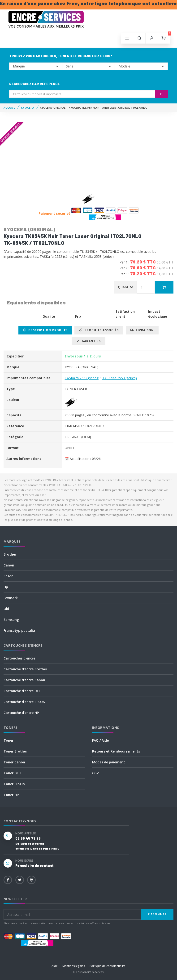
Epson (9, 576)
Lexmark (11, 598)
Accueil (9, 108)
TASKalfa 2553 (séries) (120, 378)
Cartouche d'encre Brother (25, 669)
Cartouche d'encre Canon (24, 680)
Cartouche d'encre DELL (23, 691)
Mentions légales (74, 966)
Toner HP (11, 795)
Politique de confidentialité (108, 966)
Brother (10, 554)
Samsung (11, 620)
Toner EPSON (14, 784)
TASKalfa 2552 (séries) (82, 378)
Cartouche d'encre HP (21, 713)
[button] (139, 38)
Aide (55, 966)
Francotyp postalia (19, 630)
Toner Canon (14, 762)
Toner (9, 740)
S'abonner (157, 914)
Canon (9, 565)
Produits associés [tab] (99, 330)
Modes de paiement (109, 762)
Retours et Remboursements (116, 751)
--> (36, 66)
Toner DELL (13, 773)
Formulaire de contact (35, 866)
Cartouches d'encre (19, 658)
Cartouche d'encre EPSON (24, 702)
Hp (6, 587)
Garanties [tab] (88, 341)
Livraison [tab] (142, 330)
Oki (6, 609)
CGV (95, 773)
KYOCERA (28, 108)
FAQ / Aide (100, 740)
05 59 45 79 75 (28, 838)
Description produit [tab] (45, 330)
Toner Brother (15, 751)
